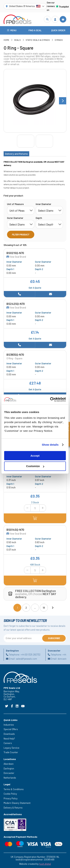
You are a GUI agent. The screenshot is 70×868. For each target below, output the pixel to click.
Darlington (9, 768)
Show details (50, 445)
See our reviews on (57, 6)
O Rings (59, 40)
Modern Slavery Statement (17, 803)
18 (44, 608)
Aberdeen (9, 764)
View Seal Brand (16, 257)
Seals (17, 40)
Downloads (9, 734)
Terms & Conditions (14, 789)
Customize (35, 466)
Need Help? (9, 739)
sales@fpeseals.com (26, 659)
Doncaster (9, 773)
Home (6, 40)
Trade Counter (11, 752)
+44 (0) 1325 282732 (30, 655)
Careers (8, 743)
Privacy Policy (11, 798)
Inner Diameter (43, 204)
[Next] (52, 608)
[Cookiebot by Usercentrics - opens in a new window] (50, 399)
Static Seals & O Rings (38, 40)
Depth (39, 218)
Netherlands (10, 778)
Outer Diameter (15, 218)
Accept (35, 456)
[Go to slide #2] (44, 141)
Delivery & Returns (13, 808)
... (35, 608)
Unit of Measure (15, 204)
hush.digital (45, 864)
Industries (9, 725)
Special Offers (11, 729)
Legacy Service (11, 748)
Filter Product (21, 235)
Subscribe (54, 638)
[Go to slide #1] (26, 141)
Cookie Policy (10, 794)
